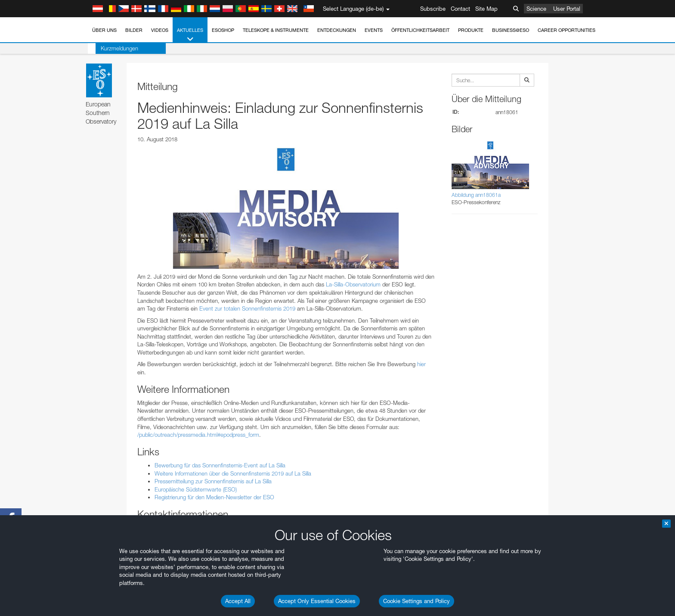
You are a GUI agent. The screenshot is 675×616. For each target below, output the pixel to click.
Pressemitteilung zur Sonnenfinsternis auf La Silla (213, 481)
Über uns (104, 30)
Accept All (238, 601)
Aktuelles (190, 35)
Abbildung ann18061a (476, 195)
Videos (160, 30)
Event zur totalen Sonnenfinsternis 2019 (247, 308)
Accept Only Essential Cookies (317, 601)
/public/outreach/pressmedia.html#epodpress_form (198, 435)
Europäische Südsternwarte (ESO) (196, 489)
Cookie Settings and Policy (416, 601)
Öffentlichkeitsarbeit (420, 30)
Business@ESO (511, 30)
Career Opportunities (567, 30)
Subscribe (433, 9)
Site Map (486, 9)
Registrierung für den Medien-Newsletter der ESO (214, 497)
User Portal (567, 9)
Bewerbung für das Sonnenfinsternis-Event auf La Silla (220, 465)
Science (536, 9)
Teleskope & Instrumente (276, 30)
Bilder (134, 30)
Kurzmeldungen (112, 48)
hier (421, 364)
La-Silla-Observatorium (353, 284)
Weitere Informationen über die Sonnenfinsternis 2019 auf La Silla (233, 473)
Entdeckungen (337, 30)
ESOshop (223, 30)
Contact (460, 9)
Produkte (471, 30)
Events (374, 30)
